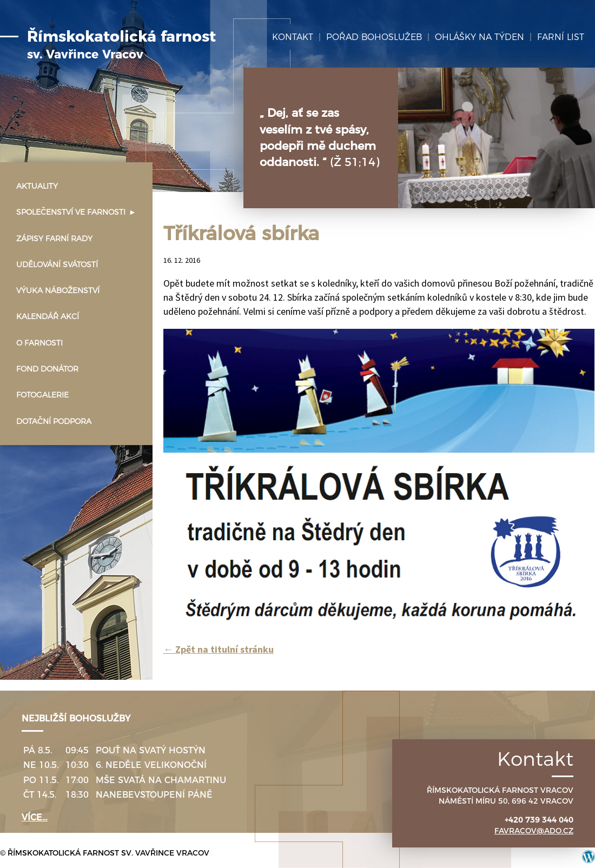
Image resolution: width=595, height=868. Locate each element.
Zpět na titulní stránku (219, 649)
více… (35, 817)
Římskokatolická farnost (121, 45)
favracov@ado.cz (534, 831)
